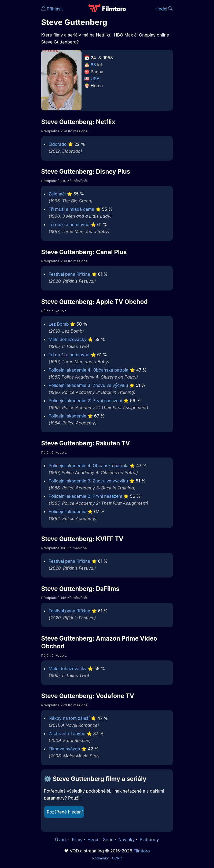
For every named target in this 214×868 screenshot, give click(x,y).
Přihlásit (52, 9)
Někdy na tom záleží (69, 718)
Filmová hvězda (64, 749)
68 (93, 65)
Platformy (149, 840)
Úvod (61, 840)
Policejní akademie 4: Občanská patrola (88, 370)
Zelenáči (57, 194)
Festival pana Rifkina (69, 274)
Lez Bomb (59, 324)
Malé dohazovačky (68, 339)
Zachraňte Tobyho (67, 733)
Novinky (126, 840)
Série (108, 840)
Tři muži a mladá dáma (71, 209)
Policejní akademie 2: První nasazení (85, 401)
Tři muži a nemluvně (69, 224)
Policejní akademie (67, 416)
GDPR (117, 858)
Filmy (77, 840)
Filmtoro (142, 851)
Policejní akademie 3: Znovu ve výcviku (88, 385)
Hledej (164, 9)
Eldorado (58, 144)
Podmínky (101, 858)
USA (95, 79)
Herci (93, 840)
